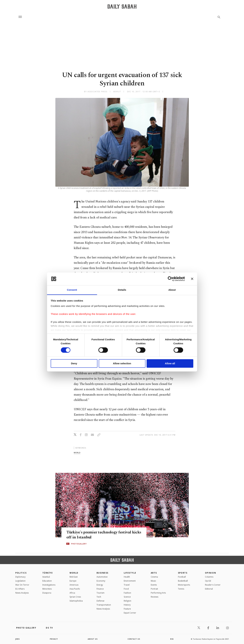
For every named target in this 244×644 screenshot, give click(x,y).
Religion (128, 601)
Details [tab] (122, 290)
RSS (172, 639)
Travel (127, 585)
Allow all (170, 363)
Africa (72, 593)
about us (93, 639)
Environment (130, 581)
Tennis (181, 589)
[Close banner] (192, 279)
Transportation (104, 605)
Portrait (154, 589)
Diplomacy (20, 577)
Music (153, 581)
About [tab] (172, 290)
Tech (99, 597)
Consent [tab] (72, 290)
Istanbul (46, 577)
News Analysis (22, 593)
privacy (54, 639)
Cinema (154, 577)
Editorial (209, 589)
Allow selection (122, 363)
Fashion (127, 593)
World (74, 573)
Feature (127, 609)
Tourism (100, 593)
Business (102, 573)
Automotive (102, 577)
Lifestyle (130, 573)
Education (47, 581)
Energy (100, 585)
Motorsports (184, 585)
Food (126, 589)
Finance (100, 589)
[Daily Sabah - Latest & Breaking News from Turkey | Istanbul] (122, 6)
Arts (154, 573)
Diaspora (47, 593)
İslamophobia (76, 601)
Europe (73, 581)
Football (182, 577)
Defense (100, 601)
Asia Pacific (75, 589)
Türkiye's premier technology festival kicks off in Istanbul (100, 535)
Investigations (49, 585)
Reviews (155, 597)
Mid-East (74, 577)
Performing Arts (158, 593)
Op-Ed (208, 581)
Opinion (210, 573)
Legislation (20, 581)
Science (127, 597)
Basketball (183, 581)
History (127, 605)
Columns (209, 577)
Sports (183, 573)
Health (127, 577)
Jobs (18, 639)
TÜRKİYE (48, 573)
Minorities (47, 589)
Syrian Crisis (75, 597)
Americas (74, 585)
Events (154, 585)
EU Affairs (20, 589)
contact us (134, 639)
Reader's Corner (213, 585)
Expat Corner (130, 613)
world (77, 453)
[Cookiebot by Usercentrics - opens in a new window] (170, 279)
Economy (101, 581)
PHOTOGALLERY (79, 544)
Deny (74, 363)
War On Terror (22, 585)
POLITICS (21, 573)
